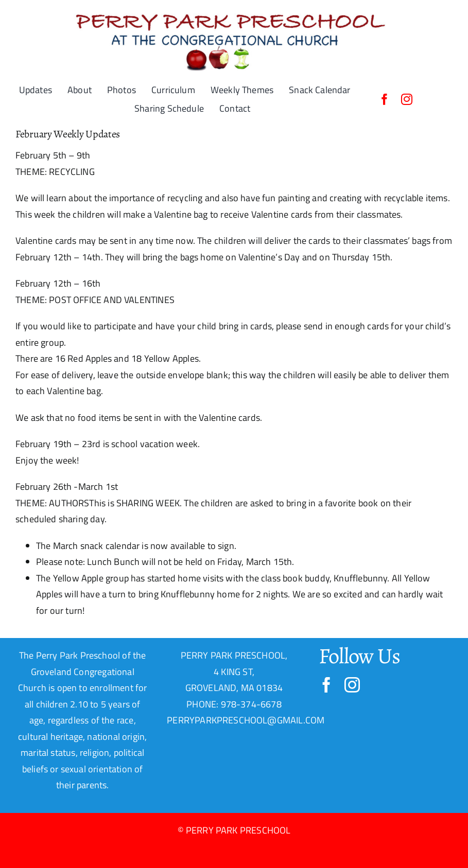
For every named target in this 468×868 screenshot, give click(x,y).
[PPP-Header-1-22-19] (234, 12)
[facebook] (385, 99)
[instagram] (407, 99)
